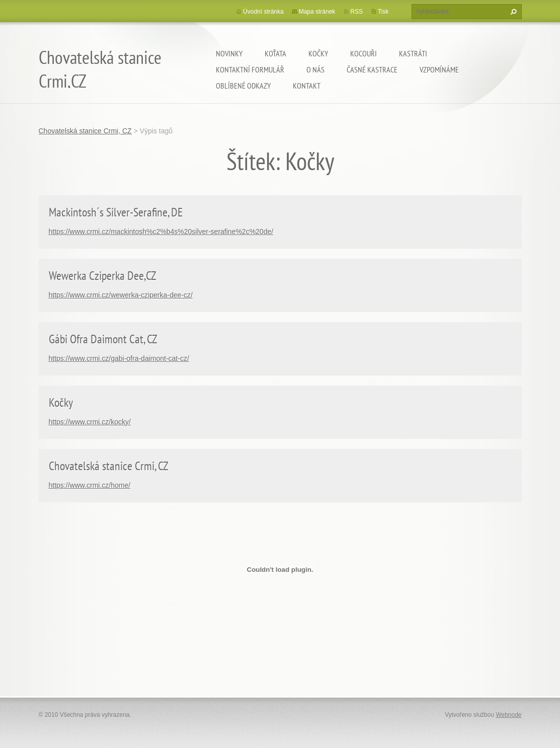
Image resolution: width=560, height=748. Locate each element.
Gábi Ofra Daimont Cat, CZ (103, 339)
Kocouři (364, 53)
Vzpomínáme (439, 69)
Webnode (508, 715)
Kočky (318, 53)
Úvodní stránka (263, 12)
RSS (356, 12)
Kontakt (307, 86)
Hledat (512, 12)
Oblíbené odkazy (243, 86)
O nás (315, 69)
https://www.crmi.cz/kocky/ (90, 422)
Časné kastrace (372, 69)
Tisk (383, 12)
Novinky (229, 53)
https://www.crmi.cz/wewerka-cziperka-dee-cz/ (121, 295)
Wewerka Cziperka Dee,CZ (103, 276)
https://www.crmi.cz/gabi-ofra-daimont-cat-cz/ (119, 358)
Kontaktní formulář (250, 69)
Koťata (275, 53)
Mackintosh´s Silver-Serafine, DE (116, 212)
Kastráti (413, 53)
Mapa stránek (317, 12)
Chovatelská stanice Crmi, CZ (85, 131)
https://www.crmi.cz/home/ (90, 485)
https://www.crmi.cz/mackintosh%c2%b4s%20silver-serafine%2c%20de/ (161, 232)
